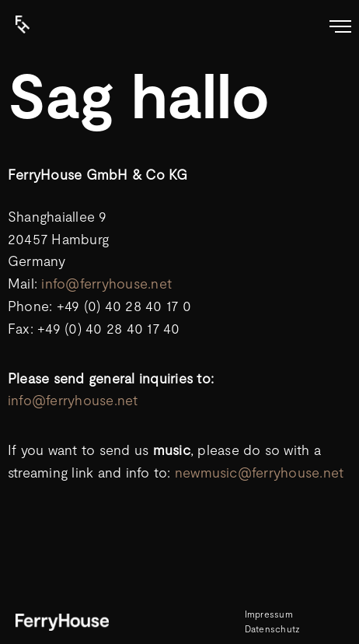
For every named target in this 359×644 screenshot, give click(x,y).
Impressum (269, 614)
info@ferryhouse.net (106, 283)
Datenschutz (273, 628)
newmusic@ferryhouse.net (260, 472)
